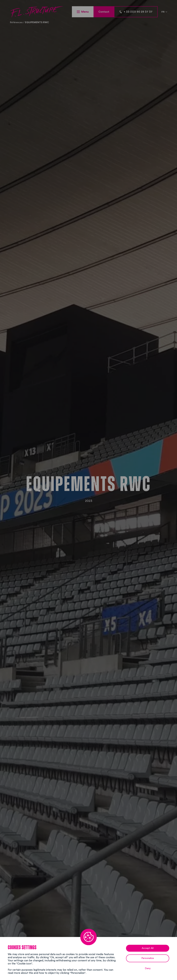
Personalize (148, 958)
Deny (148, 968)
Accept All (148, 948)
